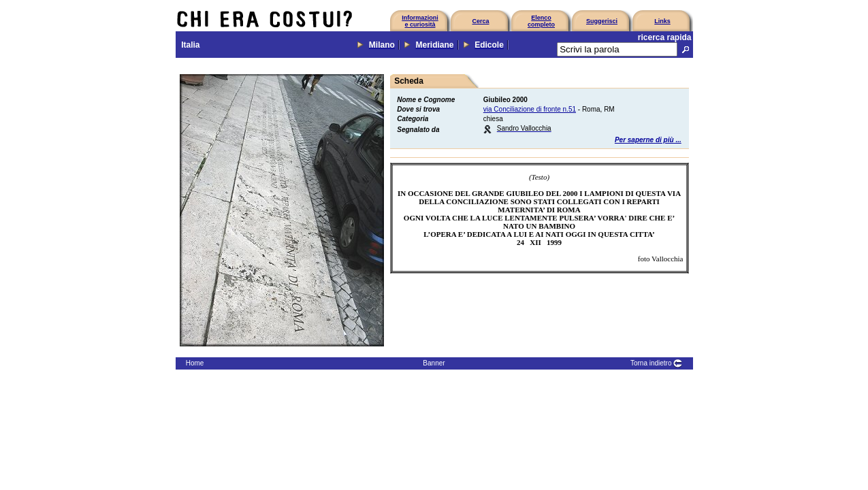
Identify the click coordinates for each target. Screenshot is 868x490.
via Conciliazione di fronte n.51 (530, 109)
